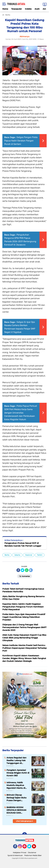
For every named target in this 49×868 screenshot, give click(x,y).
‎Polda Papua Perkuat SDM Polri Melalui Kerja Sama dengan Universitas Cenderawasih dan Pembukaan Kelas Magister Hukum (21, 413)
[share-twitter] (22, 570)
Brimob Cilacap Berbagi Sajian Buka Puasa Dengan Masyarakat (16, 798)
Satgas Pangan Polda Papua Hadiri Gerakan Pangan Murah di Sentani (21, 141)
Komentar (24, 576)
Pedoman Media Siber (33, 855)
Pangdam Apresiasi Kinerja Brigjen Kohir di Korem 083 (18, 773)
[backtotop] (25, 835)
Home (5, 9)
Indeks (28, 9)
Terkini (40, 555)
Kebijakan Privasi (20, 853)
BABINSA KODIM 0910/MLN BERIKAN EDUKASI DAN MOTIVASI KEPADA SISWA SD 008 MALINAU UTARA (16, 810)
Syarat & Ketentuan (15, 855)
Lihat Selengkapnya (24, 821)
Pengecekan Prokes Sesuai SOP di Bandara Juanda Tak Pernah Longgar (23, 544)
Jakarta (17, 555)
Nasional (29, 555)
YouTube (36, 847)
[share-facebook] (18, 570)
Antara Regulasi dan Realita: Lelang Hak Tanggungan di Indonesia (16, 760)
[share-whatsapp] (27, 570)
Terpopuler (17, 9)
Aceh (37, 9)
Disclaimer (32, 853)
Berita (7, 555)
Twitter (30, 847)
